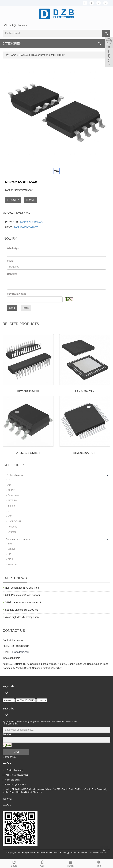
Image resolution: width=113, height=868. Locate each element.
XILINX (11, 490)
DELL (11, 559)
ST (9, 511)
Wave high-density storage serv (22, 617)
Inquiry (71, 863)
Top (99, 863)
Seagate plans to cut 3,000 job (22, 610)
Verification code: (17, 294)
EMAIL (30, 200)
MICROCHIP (58, 55)
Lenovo (12, 549)
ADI (10, 485)
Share (14, 863)
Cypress (12, 532)
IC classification (40, 55)
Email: (11, 261)
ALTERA (12, 500)
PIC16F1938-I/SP (28, 391)
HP (9, 554)
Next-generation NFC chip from (22, 588)
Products (24, 55)
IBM (10, 544)
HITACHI (12, 565)
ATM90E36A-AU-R (85, 453)
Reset (26, 308)
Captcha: (7, 734)
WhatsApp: (13, 248)
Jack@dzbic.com (18, 25)
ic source (42, 700)
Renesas (12, 527)
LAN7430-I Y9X (85, 391)
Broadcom (13, 495)
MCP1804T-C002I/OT (26, 227)
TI (9, 479)
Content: (12, 274)
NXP (10, 516)
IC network (9, 700)
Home (13, 55)
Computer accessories (18, 539)
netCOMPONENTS (26, 700)
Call (42, 863)
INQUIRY (13, 200)
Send (12, 308)
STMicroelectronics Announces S (23, 602)
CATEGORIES (12, 44)
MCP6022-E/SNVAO (31, 222)
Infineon (12, 506)
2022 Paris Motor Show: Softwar (23, 595)
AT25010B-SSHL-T (28, 453)
